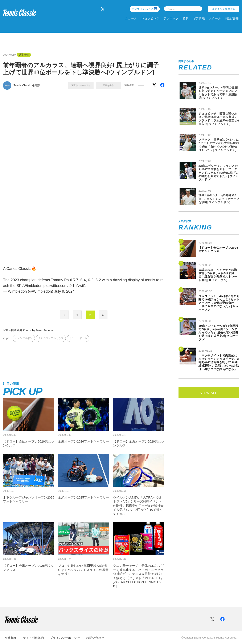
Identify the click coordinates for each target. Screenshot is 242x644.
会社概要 (11, 638)
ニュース (131, 18)
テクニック (171, 18)
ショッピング (150, 18)
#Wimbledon (32, 286)
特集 (186, 18)
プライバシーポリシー (65, 638)
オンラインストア (143, 9)
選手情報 (24, 55)
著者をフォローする (81, 85)
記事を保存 (108, 85)
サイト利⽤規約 (34, 638)
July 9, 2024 (64, 291)
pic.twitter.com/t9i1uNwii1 (65, 286)
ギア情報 (199, 18)
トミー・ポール (78, 338)
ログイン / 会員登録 (224, 9)
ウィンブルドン (24, 338)
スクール (215, 18)
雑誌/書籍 (232, 18)
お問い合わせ (95, 638)
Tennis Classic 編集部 (27, 85)
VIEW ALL (209, 393)
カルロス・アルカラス (51, 338)
